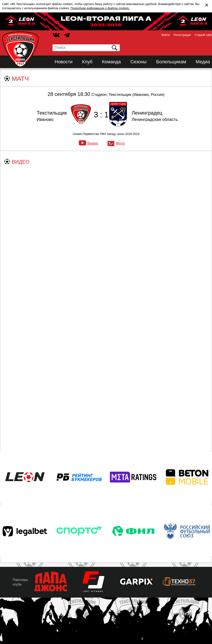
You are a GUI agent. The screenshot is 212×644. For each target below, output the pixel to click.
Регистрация (182, 35)
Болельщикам (171, 62)
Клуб (87, 62)
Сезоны (138, 62)
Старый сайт (203, 35)
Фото (120, 143)
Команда (111, 62)
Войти (166, 35)
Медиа (203, 62)
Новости (64, 62)
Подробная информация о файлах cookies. (100, 8)
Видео (93, 143)
